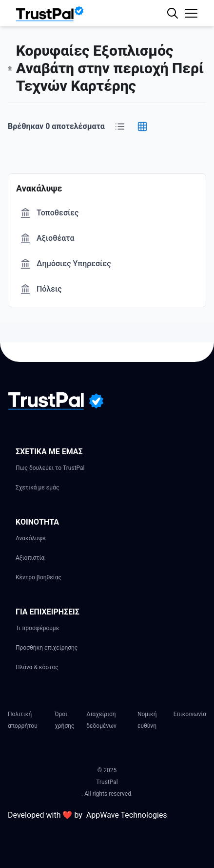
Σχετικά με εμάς (37, 487)
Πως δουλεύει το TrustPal (50, 468)
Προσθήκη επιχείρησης (47, 648)
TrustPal (107, 782)
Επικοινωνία (190, 714)
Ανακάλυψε (31, 538)
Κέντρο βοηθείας (39, 577)
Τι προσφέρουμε (37, 628)
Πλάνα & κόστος (37, 667)
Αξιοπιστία (30, 558)
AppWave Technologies (127, 815)
